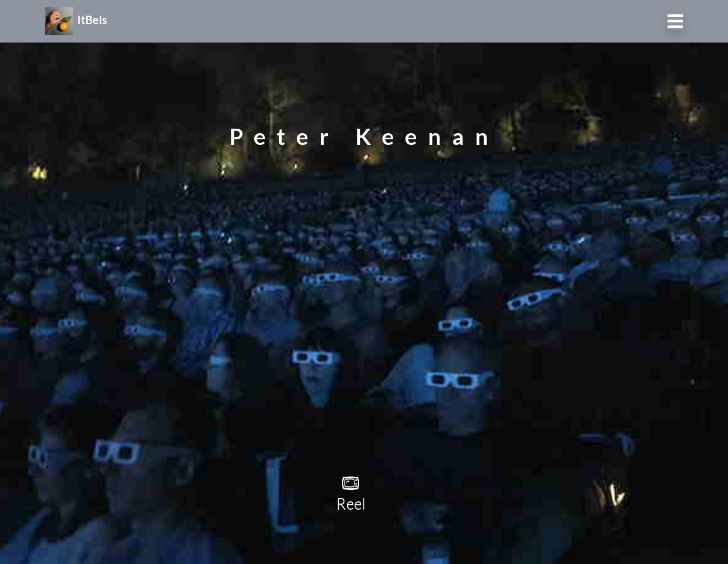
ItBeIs (76, 20)
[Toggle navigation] (675, 21)
